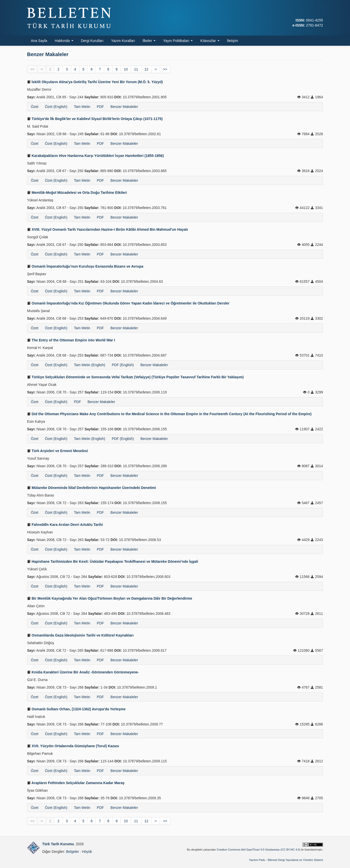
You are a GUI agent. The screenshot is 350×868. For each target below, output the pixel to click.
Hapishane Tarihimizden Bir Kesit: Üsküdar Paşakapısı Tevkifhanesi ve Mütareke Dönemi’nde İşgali (113, 561)
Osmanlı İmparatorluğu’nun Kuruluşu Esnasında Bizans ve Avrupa (85, 266)
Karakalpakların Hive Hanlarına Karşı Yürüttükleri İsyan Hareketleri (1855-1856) (95, 156)
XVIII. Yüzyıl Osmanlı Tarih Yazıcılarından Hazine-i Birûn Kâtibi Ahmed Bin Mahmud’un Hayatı (107, 229)
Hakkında (64, 41)
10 (126, 69)
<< (32, 69)
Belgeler (72, 852)
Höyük (87, 852)
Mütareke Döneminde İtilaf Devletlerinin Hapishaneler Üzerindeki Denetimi (92, 488)
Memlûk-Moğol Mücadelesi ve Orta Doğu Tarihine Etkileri (77, 193)
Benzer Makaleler (124, 107)
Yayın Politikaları (178, 41)
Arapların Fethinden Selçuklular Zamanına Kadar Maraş (76, 783)
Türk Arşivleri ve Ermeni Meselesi (58, 451)
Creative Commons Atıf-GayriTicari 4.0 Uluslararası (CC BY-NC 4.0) (259, 850)
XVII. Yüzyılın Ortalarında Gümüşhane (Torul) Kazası (73, 746)
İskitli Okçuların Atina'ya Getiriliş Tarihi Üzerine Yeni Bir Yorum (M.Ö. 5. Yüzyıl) (95, 82)
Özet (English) (56, 107)
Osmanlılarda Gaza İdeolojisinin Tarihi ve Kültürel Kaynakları (80, 635)
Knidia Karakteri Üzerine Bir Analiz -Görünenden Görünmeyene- (83, 672)
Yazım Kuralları (123, 41)
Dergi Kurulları (92, 41)
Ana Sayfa (39, 41)
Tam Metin (82, 107)
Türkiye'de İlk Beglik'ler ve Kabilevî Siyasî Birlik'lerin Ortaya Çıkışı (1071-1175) (95, 119)
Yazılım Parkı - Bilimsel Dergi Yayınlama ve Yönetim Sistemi (286, 860)
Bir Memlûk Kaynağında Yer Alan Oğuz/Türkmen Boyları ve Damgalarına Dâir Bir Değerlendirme (110, 598)
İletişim (233, 41)
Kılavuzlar (210, 41)
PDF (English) (123, 365)
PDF (100, 107)
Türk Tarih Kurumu (58, 844)
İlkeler (149, 41)
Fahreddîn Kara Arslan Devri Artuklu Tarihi (65, 525)
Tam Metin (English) (90, 365)
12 (146, 69)
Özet (35, 107)
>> (165, 69)
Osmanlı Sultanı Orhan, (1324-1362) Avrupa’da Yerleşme (76, 709)
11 (136, 69)
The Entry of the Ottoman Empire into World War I (71, 340)
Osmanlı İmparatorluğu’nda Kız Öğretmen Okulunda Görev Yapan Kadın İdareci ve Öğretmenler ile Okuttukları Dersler (128, 303)
